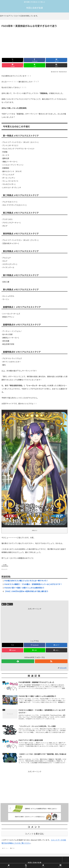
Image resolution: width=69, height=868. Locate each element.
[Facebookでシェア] (34, 60)
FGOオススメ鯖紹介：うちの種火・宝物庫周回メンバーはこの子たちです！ (33, 584)
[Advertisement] (34, 42)
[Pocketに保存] (13, 65)
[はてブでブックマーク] (56, 60)
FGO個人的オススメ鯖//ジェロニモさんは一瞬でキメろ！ (26, 581)
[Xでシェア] (13, 60)
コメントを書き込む (35, 834)
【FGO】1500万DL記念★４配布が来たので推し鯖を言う (26, 591)
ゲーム (10, 604)
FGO (4, 604)
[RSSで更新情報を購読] (51, 661)
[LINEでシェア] (34, 65)
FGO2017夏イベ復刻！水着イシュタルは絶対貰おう (24, 588)
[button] (56, 65)
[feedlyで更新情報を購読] (18, 661)
